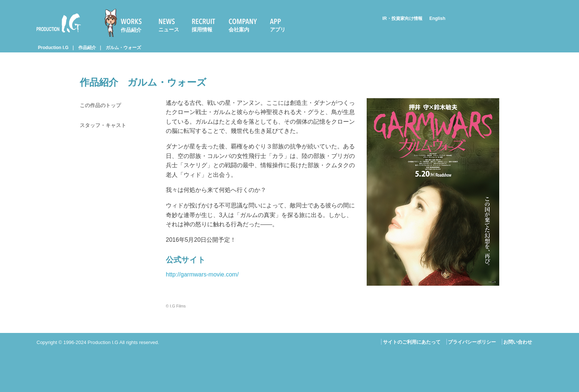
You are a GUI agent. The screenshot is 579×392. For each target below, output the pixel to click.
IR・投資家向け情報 (402, 18)
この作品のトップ (103, 106)
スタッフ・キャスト (106, 127)
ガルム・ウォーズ (123, 48)
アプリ (278, 30)
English (437, 18)
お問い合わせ (518, 342)
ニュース (169, 30)
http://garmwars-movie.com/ (202, 274)
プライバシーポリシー (472, 342)
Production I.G (59, 23)
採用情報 (202, 30)
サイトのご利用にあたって (412, 342)
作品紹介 (131, 30)
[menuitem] (126, 23)
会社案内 (239, 30)
